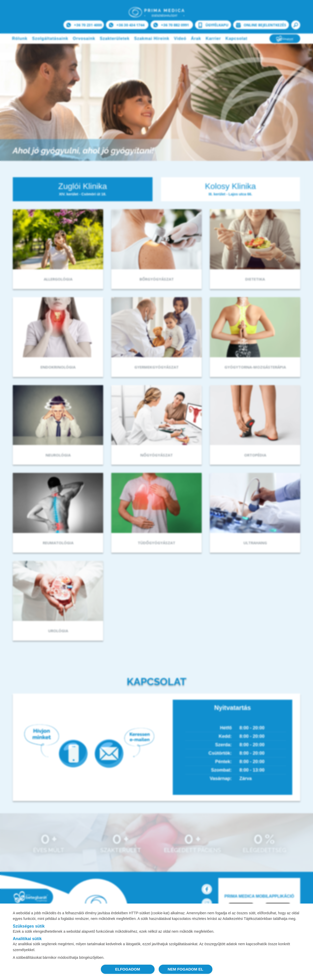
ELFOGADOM (128, 969)
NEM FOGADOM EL (185, 969)
